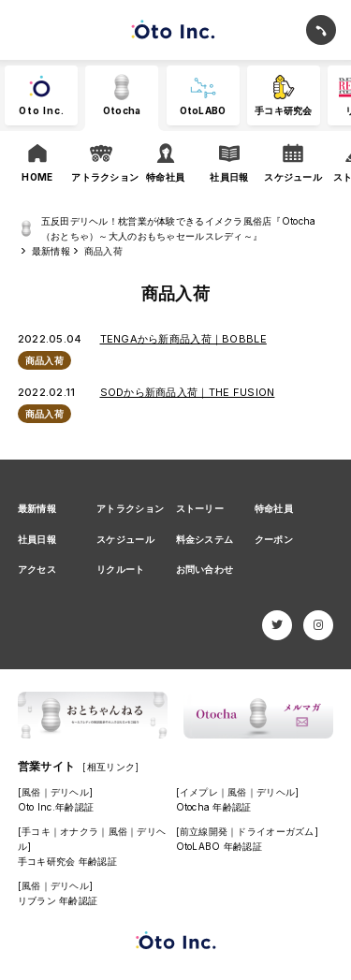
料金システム (205, 539)
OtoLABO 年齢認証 (219, 846)
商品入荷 (44, 360)
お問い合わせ (205, 569)
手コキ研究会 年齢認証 (67, 861)
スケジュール (125, 539)
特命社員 (274, 508)
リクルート (120, 569)
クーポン (274, 539)
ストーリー (200, 508)
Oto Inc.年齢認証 (56, 807)
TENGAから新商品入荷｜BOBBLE (183, 339)
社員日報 (37, 539)
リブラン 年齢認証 (58, 900)
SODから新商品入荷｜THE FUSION (188, 392)
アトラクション (130, 508)
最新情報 (37, 508)
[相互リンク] (110, 767)
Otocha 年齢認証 (214, 807)
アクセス (37, 569)
